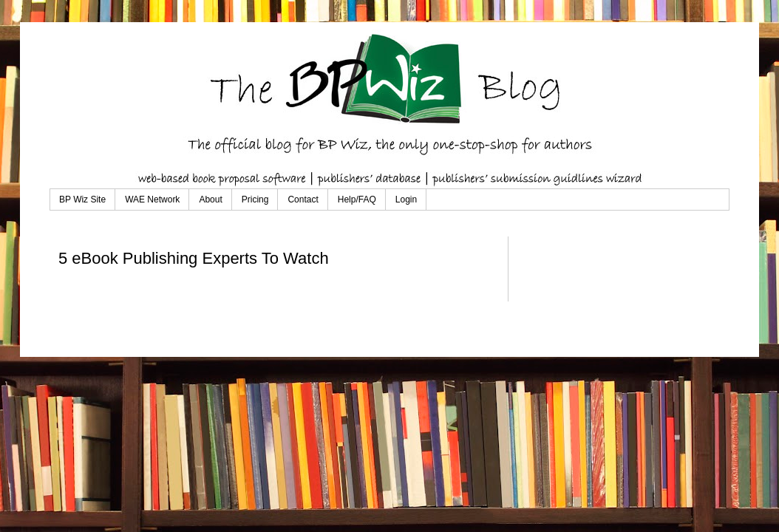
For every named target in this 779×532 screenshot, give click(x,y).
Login (406, 199)
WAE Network (152, 199)
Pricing (255, 199)
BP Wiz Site (82, 199)
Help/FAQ (357, 199)
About (210, 199)
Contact (303, 199)
